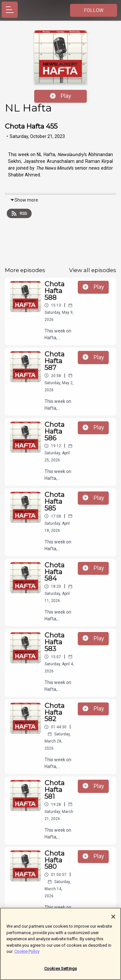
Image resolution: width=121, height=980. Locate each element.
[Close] (113, 919)
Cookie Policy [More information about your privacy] (27, 954)
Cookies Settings (60, 971)
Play (61, 96)
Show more (24, 200)
